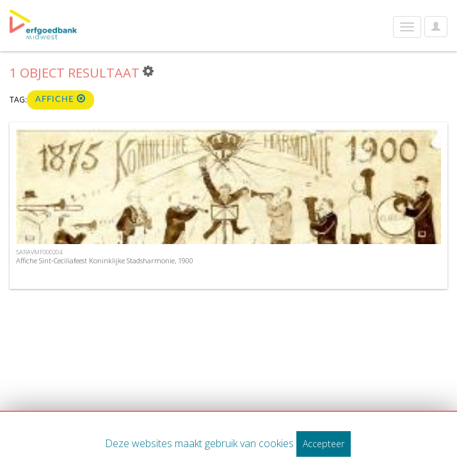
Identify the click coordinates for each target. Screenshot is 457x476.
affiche (60, 99)
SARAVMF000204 (39, 252)
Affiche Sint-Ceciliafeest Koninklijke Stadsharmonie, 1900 (105, 260)
